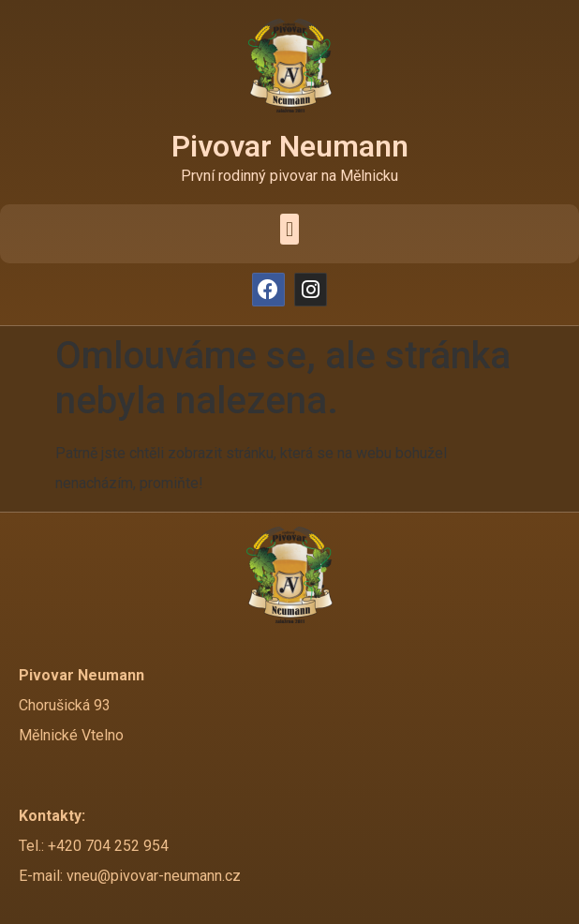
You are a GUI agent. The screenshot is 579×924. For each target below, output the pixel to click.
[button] (289, 229)
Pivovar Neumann (290, 146)
